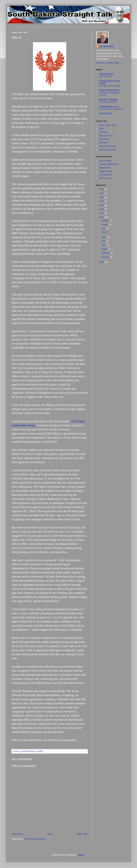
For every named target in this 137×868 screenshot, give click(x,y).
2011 (102, 217)
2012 (102, 213)
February (106, 253)
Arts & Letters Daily (108, 125)
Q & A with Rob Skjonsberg (111, 109)
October (106, 221)
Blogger (81, 855)
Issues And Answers (109, 90)
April (104, 245)
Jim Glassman (105, 175)
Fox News (103, 132)
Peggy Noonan (106, 171)
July (104, 229)
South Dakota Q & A (109, 107)
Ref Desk (103, 143)
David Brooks (105, 168)
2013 (102, 209)
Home (50, 834)
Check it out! (105, 113)
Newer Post (18, 834)
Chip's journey (106, 74)
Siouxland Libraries (107, 146)
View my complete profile (107, 63)
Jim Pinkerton (105, 178)
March (105, 249)
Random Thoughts (108, 100)
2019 (102, 189)
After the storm (106, 76)
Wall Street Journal (107, 150)
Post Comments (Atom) (35, 839)
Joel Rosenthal (106, 46)
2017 (102, 193)
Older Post (82, 834)
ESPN (102, 129)
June (104, 237)
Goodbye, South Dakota (110, 86)
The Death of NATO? (108, 102)
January (106, 257)
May (104, 241)
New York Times (106, 136)
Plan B (104, 232)
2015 (102, 201)
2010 (102, 262)
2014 (102, 205)
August (105, 225)
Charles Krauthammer (109, 164)
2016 (102, 197)
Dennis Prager (105, 161)
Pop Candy (104, 139)
